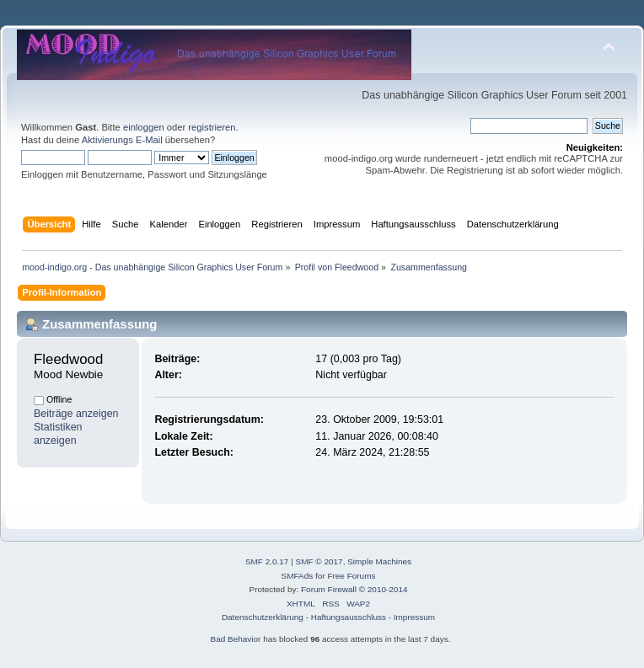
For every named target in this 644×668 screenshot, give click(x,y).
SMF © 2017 (319, 561)
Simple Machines (379, 561)
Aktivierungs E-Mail (122, 140)
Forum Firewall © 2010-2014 (354, 589)
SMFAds (298, 576)
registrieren (212, 127)
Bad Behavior (236, 639)
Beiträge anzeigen (76, 414)
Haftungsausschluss (349, 617)
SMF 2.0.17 (267, 561)
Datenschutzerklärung (263, 617)
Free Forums (351, 576)
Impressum (414, 617)
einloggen (144, 127)
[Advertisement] (322, 19)
